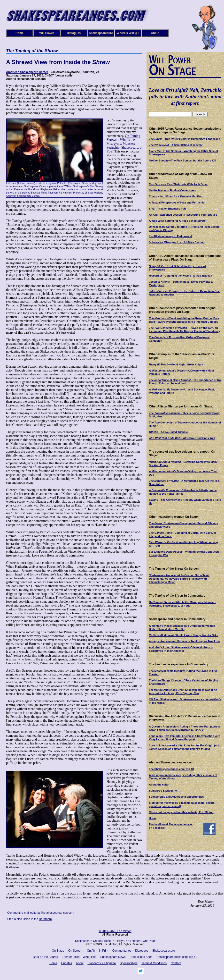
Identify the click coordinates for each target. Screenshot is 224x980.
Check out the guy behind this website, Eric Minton (181, 812)
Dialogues (74, 33)
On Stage (58, 951)
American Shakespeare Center (27, 72)
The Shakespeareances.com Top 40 (171, 769)
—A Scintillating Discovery (176, 145)
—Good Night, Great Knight (176, 364)
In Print (104, 951)
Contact (176, 963)
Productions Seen (141, 957)
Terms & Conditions (154, 963)
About (155, 33)
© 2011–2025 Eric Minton (115, 931)
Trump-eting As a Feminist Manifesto (177, 196)
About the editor (159, 785)
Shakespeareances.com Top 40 (177, 957)
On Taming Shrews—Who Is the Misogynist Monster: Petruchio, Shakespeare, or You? (125, 144)
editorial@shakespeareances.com (52, 913)
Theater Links (71, 957)
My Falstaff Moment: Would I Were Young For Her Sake (184, 635)
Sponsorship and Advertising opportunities (176, 797)
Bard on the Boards (45, 957)
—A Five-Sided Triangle (168, 432)
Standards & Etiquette (163, 791)
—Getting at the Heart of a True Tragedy (180, 276)
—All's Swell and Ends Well (182, 438)
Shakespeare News (113, 957)
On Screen (76, 951)
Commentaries (122, 951)
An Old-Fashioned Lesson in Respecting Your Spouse (183, 215)
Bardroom (45, 919)
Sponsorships (129, 963)
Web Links (90, 957)
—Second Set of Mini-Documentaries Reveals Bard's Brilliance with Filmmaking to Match (179, 579)
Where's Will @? (128, 33)
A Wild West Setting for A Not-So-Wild (177, 221)
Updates (67, 963)
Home (19, 33)
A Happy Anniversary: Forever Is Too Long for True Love (185, 641)
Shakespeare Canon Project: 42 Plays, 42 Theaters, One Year (115, 941)
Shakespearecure (101, 33)
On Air (91, 951)
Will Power (47, 33)
